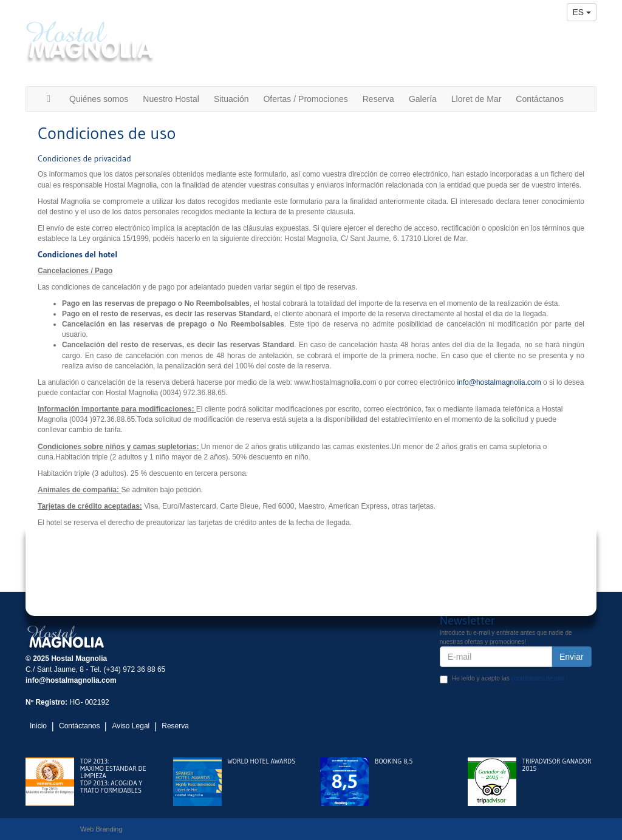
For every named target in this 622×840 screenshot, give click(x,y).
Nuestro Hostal (171, 99)
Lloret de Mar (476, 99)
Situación (231, 99)
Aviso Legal (131, 726)
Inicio (38, 726)
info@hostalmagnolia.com (531, 58)
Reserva (378, 99)
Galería (423, 99)
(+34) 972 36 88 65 (551, 38)
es (582, 12)
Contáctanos (540, 99)
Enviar (572, 657)
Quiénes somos (99, 99)
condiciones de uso (538, 678)
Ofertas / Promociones (305, 99)
